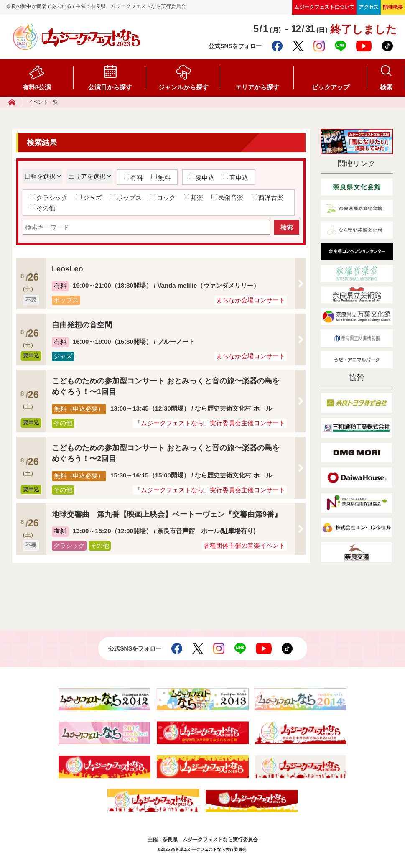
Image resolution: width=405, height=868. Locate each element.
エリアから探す (257, 87)
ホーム (16, 102)
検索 (386, 87)
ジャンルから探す (183, 87)
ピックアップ (331, 87)
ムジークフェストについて (324, 7)
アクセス (369, 7)
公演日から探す (110, 87)
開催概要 (393, 7)
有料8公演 (37, 87)
